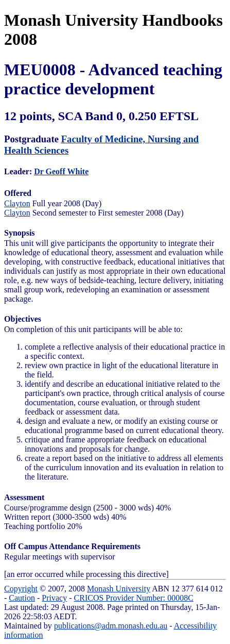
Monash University (119, 589)
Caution (22, 598)
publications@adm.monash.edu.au (111, 626)
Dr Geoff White (61, 171)
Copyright (21, 589)
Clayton (17, 203)
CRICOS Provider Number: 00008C (134, 598)
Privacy (54, 598)
